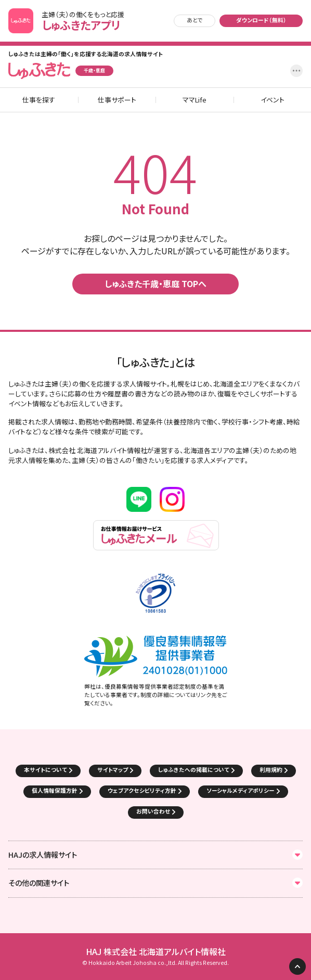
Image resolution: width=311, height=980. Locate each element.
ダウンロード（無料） (261, 20)
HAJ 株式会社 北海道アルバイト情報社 (156, 952)
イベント (273, 100)
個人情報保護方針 (55, 790)
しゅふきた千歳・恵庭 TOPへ (155, 283)
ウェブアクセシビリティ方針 (142, 790)
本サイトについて (46, 770)
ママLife (195, 100)
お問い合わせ (153, 811)
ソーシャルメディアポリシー (241, 790)
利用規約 (271, 770)
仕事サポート (117, 100)
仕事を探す (39, 100)
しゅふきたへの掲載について (194, 770)
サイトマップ (113, 770)
